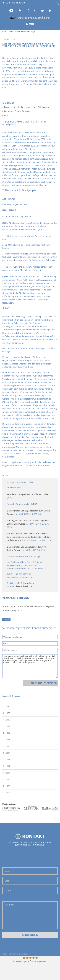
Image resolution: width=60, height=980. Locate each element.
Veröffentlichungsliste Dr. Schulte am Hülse (27, 494)
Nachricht (30, 915)
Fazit (6, 115)
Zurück (6, 619)
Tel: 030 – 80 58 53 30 (13, 3)
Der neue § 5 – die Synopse (17, 111)
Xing (28, 11)
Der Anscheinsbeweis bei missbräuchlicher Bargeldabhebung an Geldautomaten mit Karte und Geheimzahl (30, 537)
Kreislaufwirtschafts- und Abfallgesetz (36, 606)
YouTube (11, 11)
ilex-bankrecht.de (24, 586)
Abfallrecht (10, 606)
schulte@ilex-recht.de (24, 583)
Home (30, 18)
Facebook (35, 11)
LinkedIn (50, 11)
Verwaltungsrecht (13, 610)
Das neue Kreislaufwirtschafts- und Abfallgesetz (27, 107)
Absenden (30, 935)
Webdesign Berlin (10, 954)
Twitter (43, 11)
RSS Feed (20, 11)
